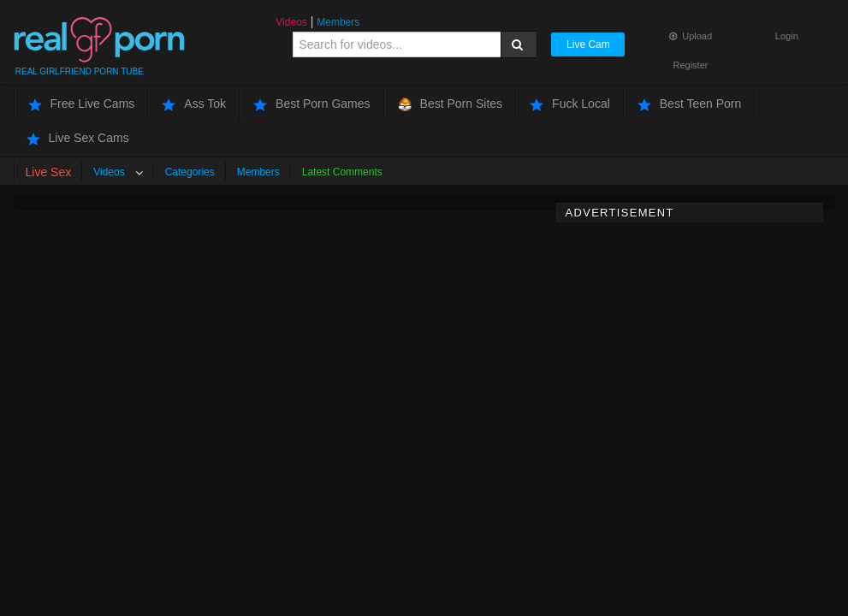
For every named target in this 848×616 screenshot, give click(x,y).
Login (787, 36)
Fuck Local (570, 104)
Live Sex (49, 172)
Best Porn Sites (451, 104)
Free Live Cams (82, 104)
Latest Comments (342, 172)
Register (691, 65)
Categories (190, 172)
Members (338, 22)
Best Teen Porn (689, 104)
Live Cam (588, 44)
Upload (691, 36)
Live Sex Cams (78, 138)
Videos (291, 22)
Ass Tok (194, 104)
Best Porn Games (312, 104)
